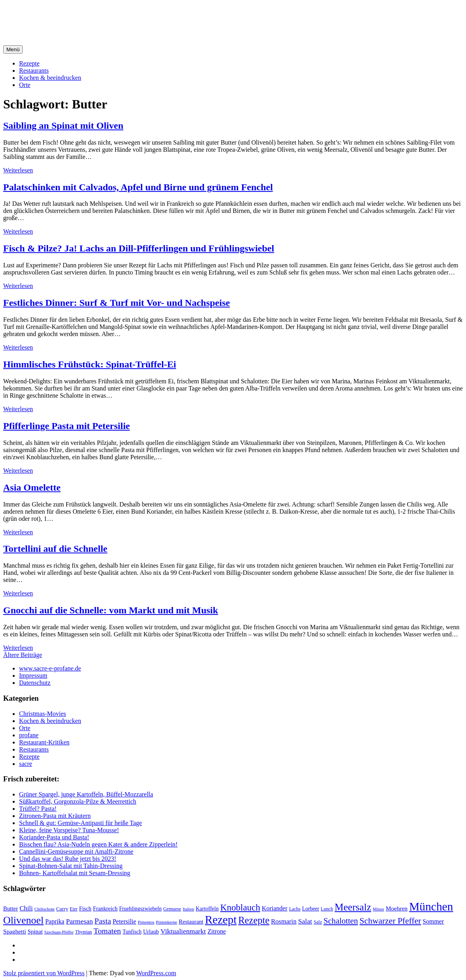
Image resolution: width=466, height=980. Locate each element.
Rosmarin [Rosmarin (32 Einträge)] (284, 921)
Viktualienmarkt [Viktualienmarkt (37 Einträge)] (183, 931)
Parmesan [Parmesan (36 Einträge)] (79, 921)
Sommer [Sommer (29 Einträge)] (433, 921)
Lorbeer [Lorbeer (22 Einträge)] (311, 909)
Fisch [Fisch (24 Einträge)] (85, 908)
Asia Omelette (32, 487)
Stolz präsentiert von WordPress (44, 973)
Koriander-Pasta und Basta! (54, 837)
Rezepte (29, 63)
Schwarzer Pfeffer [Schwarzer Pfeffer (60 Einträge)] (390, 921)
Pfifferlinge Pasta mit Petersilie (66, 426)
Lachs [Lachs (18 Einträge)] (295, 909)
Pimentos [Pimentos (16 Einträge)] (146, 922)
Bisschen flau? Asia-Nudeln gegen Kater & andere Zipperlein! (98, 844)
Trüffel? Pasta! (38, 809)
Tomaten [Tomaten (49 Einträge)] (107, 931)
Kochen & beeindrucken (50, 78)
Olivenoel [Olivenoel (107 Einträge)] (23, 920)
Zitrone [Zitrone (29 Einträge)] (217, 931)
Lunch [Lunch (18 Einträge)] (327, 909)
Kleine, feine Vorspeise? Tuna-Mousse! (69, 830)
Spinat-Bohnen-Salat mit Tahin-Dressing (71, 866)
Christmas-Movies (42, 714)
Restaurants (34, 71)
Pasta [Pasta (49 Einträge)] (103, 921)
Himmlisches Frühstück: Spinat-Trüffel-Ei (90, 364)
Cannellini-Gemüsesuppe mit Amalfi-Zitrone (76, 851)
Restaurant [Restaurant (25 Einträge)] (191, 922)
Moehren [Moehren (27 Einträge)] (397, 908)
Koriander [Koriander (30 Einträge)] (274, 908)
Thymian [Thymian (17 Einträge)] (83, 932)
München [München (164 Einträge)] (431, 907)
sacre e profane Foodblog (71, 15)
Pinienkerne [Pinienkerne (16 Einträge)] (167, 922)
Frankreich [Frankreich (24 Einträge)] (105, 908)
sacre (26, 764)
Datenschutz (35, 683)
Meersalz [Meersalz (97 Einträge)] (353, 907)
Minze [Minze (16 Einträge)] (378, 909)
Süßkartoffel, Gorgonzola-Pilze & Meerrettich (78, 801)
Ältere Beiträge (23, 655)
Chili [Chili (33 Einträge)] (26, 908)
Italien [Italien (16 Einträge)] (188, 909)
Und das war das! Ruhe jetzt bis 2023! (68, 859)
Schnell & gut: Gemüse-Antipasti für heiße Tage (81, 823)
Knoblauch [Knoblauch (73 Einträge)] (240, 908)
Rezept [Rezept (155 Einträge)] (221, 920)
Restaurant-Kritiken (44, 742)
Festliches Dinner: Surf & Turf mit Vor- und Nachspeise (116, 303)
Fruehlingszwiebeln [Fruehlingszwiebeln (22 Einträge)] (140, 909)
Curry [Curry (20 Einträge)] (62, 909)
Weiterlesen (18, 170)
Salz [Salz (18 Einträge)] (318, 922)
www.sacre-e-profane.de (50, 668)
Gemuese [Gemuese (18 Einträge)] (172, 909)
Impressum (33, 676)
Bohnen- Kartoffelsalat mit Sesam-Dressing (75, 873)
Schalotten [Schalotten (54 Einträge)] (341, 921)
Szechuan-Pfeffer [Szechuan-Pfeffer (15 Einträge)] (59, 932)
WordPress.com (156, 973)
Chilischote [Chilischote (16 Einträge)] (45, 909)
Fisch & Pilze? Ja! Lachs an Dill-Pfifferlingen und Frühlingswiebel (139, 248)
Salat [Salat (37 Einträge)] (305, 921)
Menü (13, 49)
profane (29, 735)
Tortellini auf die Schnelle (55, 549)
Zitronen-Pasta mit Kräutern (55, 816)
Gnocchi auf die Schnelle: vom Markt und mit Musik (111, 610)
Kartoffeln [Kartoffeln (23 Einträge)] (207, 909)
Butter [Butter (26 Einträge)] (11, 908)
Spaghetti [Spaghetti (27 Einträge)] (15, 931)
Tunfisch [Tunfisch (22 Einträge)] (132, 932)
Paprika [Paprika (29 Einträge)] (55, 921)
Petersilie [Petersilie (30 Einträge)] (124, 921)
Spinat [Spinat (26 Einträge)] (35, 932)
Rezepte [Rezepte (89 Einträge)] (254, 920)
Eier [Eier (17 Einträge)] (74, 909)
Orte (25, 85)
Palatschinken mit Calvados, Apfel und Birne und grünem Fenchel (138, 187)
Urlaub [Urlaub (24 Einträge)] (151, 932)
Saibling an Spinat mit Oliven (63, 126)
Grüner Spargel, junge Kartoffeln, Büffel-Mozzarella (86, 794)
